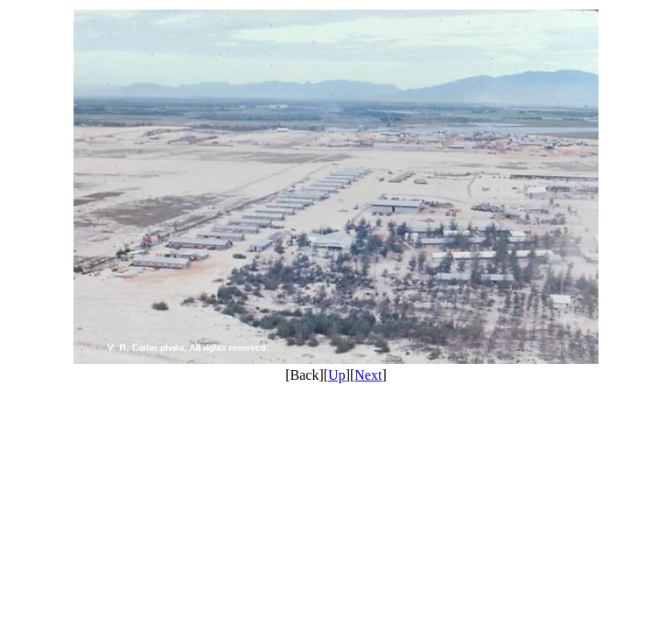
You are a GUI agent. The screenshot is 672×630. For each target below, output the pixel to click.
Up (337, 375)
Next (368, 375)
